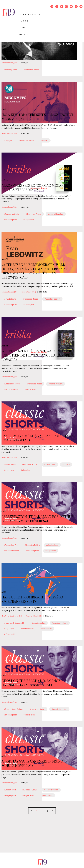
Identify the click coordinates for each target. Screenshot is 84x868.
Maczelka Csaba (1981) (28, 292)
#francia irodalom (56, 384)
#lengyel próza (10, 795)
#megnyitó (8, 141)
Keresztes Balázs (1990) (9, 63)
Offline (25, 34)
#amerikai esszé (27, 629)
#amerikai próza (10, 220)
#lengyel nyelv (28, 795)
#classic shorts (50, 465)
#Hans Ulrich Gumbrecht (14, 623)
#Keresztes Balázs (32, 70)
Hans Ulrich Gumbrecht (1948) (12, 616)
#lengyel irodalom (51, 790)
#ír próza (66, 465)
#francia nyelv (30, 389)
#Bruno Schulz (10, 790)
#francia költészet (11, 389)
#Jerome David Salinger (14, 709)
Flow (23, 28)
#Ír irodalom (26, 470)
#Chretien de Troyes (12, 384)
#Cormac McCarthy (12, 214)
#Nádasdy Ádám (11, 70)
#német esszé (46, 629)
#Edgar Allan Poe (11, 545)
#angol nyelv (29, 220)
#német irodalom (11, 634)
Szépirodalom (30, 14)
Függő (24, 21)
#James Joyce (10, 465)
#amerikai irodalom (56, 214)
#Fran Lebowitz (10, 299)
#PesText (44, 141)
